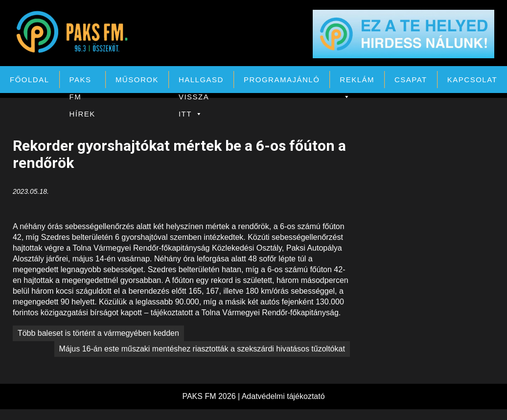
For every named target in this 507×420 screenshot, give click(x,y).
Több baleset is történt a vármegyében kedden (98, 333)
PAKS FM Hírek (82, 82)
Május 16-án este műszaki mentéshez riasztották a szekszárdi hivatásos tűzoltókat (202, 349)
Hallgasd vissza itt (201, 82)
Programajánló (282, 80)
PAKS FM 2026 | (212, 396)
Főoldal (30, 80)
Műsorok (137, 80)
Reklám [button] (357, 82)
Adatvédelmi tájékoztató (283, 396)
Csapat (411, 80)
